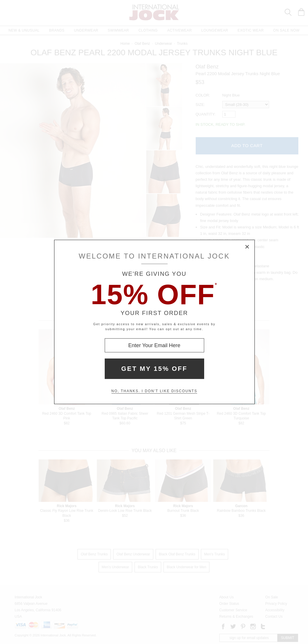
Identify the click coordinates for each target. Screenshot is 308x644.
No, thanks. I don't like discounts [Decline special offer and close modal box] (154, 391)
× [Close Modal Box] (247, 247)
